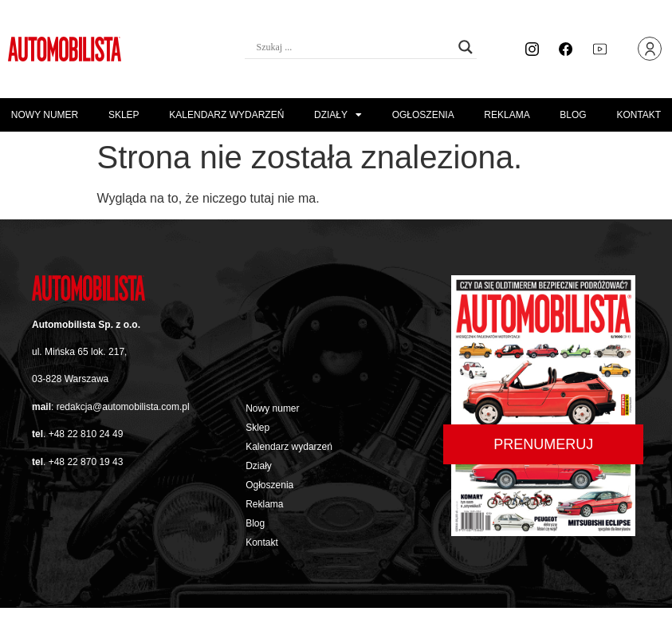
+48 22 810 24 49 (86, 434)
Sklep (124, 115)
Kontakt (639, 115)
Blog (573, 115)
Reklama (507, 115)
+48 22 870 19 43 (86, 462)
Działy (338, 115)
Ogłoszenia (423, 115)
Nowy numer (45, 115)
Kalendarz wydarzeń (226, 115)
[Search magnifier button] (466, 47)
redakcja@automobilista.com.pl (123, 407)
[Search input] (354, 47)
